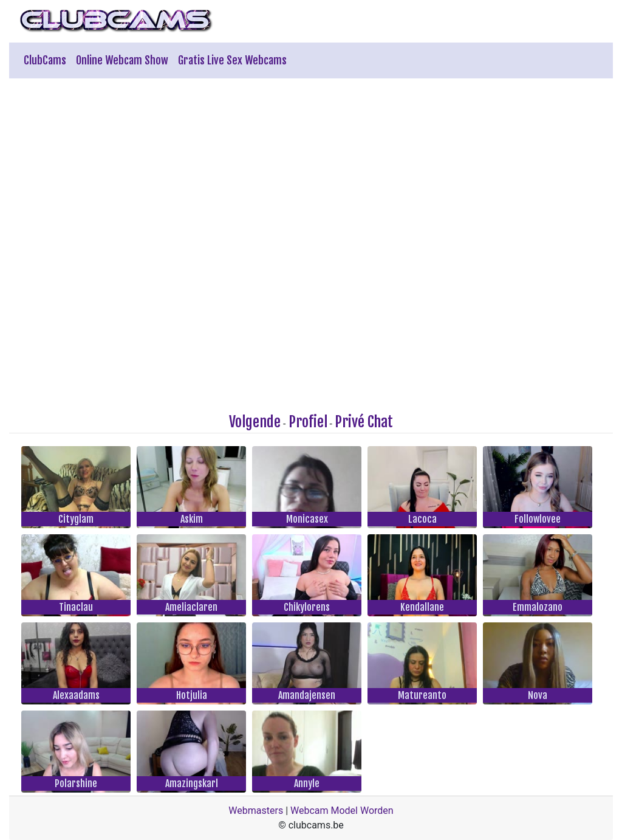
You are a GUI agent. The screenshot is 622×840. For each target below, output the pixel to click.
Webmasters (256, 811)
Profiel (308, 422)
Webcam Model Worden (342, 811)
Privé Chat (364, 422)
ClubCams (45, 60)
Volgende (255, 422)
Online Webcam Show (122, 60)
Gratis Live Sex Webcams (232, 60)
